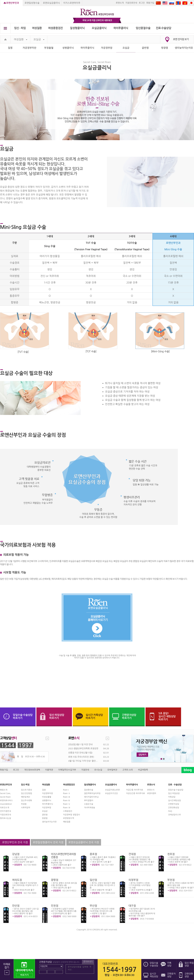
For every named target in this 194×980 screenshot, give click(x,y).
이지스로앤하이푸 (72, 3)
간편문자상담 (174, 804)
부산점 (93, 906)
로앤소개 (120, 3)
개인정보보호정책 (32, 770)
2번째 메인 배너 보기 (164, 759)
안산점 (16, 906)
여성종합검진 (56, 28)
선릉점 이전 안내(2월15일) (80, 753)
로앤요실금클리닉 (51, 3)
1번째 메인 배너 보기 (161, 759)
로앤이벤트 (152, 793)
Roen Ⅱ (67, 793)
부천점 (171, 880)
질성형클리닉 (77, 28)
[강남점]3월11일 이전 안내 (80, 744)
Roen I (66, 790)
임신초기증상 (27, 790)
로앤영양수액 (69, 818)
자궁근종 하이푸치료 (135, 790)
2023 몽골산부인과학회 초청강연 (83, 749)
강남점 (16, 854)
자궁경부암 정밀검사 (72, 815)
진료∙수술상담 (164, 28)
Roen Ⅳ (67, 801)
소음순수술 (89, 804)
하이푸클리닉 (121, 28)
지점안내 (85, 770)
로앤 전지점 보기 (181, 39)
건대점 (132, 854)
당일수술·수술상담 (176, 790)
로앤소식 (151, 790)
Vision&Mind (6, 804)
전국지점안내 (5, 811)
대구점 (132, 906)
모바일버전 (112, 770)
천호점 (171, 854)
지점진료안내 (131, 3)
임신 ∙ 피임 (20, 28)
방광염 (165, 48)
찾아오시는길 (5, 818)
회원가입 (150, 3)
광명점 (55, 880)
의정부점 (133, 880)
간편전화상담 (174, 808)
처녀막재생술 (90, 808)
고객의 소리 (128, 770)
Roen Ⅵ (67, 808)
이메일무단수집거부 (67, 770)
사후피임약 (26, 808)
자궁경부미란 (30, 48)
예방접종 (67, 822)
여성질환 (37, 28)
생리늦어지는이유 (184, 48)
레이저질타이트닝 (91, 797)
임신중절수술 (143, 28)
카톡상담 (172, 797)
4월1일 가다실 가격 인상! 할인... (83, 761)
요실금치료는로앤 (112, 790)
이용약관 (49, 770)
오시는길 (98, 770)
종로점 (93, 854)
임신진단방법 (27, 793)
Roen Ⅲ (67, 797)
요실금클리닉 (99, 28)
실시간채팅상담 (175, 801)
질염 (10, 48)
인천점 (55, 906)
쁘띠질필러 (89, 801)
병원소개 (4, 790)
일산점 (93, 880)
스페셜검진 (68, 811)
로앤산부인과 (13, 3)
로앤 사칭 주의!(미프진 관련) (81, 757)
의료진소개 (5, 808)
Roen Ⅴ (67, 804)
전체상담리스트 (175, 815)
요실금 (39, 39)
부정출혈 (49, 48)
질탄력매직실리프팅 (92, 793)
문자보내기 (88, 962)
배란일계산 (26, 797)
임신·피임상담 (174, 793)
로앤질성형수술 (32, 3)
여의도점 (17, 880)
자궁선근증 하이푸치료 (135, 793)
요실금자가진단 (111, 793)
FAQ (170, 811)
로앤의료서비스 (6, 801)
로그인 (142, 3)
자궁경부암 (107, 48)
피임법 (24, 804)
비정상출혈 (47, 797)
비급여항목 (143, 770)
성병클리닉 (68, 48)
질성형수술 (89, 790)
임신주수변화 (27, 801)
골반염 (145, 48)
